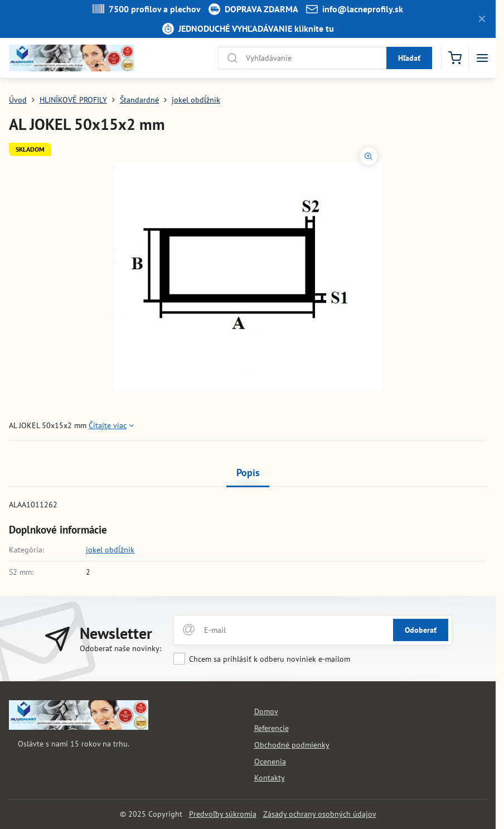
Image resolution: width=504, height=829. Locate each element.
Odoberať (421, 630)
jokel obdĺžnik (110, 550)
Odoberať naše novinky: (120, 648)
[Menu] (482, 58)
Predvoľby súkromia (223, 814)
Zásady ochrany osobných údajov (320, 814)
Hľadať (409, 58)
